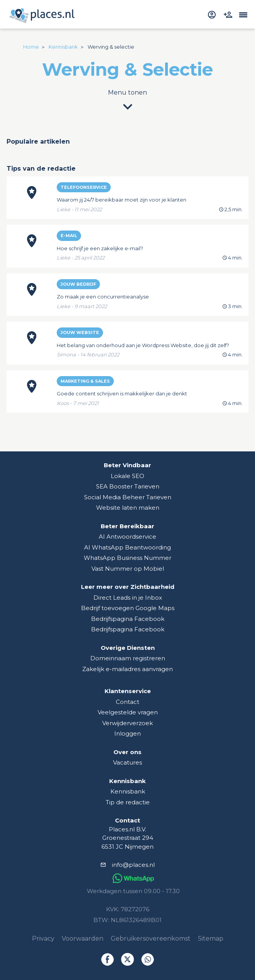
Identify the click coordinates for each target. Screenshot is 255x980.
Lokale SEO (127, 476)
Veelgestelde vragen (128, 712)
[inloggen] (213, 14)
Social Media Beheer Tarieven (128, 497)
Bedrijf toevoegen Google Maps (128, 608)
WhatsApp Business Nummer (127, 558)
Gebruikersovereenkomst (151, 938)
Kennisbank (128, 791)
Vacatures (127, 762)
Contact (127, 702)
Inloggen (127, 733)
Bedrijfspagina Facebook (128, 619)
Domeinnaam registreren (128, 658)
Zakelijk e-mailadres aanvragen (127, 669)
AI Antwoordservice (127, 537)
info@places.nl (133, 865)
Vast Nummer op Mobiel (128, 569)
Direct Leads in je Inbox (128, 598)
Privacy (43, 938)
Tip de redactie (128, 802)
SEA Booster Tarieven (128, 486)
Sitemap (211, 938)
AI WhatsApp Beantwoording (127, 547)
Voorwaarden (83, 938)
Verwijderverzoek (127, 723)
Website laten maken (128, 508)
